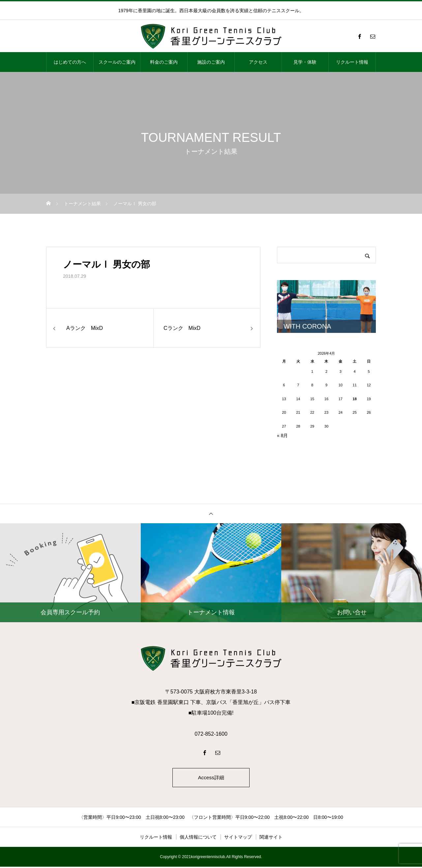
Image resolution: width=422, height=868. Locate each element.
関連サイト (271, 838)
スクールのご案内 (117, 62)
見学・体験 (305, 62)
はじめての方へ (70, 62)
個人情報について (198, 838)
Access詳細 (211, 778)
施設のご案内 (211, 62)
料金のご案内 (164, 62)
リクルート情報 (352, 62)
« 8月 (282, 435)
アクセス (258, 62)
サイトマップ (238, 838)
